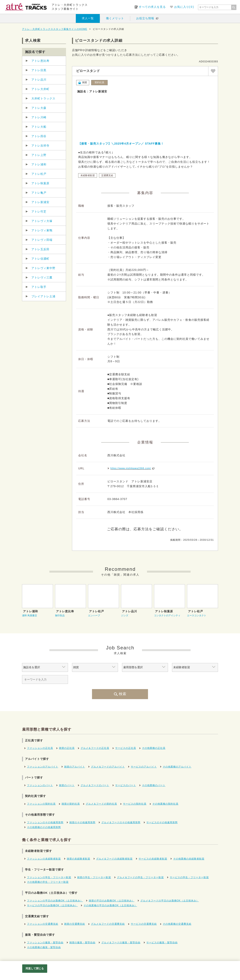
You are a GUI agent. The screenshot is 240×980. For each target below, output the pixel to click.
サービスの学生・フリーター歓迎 (189, 877)
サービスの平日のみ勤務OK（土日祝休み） (52, 905)
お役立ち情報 (145, 18)
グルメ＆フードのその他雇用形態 (121, 822)
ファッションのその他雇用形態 (45, 822)
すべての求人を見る (152, 7)
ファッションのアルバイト (43, 767)
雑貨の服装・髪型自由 (82, 943)
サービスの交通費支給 (144, 924)
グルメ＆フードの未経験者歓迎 (114, 859)
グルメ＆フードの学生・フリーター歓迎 (140, 877)
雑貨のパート (67, 785)
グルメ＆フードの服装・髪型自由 (121, 943)
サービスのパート (126, 785)
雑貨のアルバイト (75, 767)
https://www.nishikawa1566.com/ (131, 468)
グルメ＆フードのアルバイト (108, 767)
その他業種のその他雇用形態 (44, 827)
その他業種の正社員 (154, 748)
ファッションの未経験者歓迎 (44, 859)
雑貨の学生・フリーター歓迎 (94, 877)
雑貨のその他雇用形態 (82, 822)
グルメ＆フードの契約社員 (101, 804)
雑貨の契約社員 (71, 804)
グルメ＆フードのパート (95, 785)
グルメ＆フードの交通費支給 (108, 924)
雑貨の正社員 (67, 748)
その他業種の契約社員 (165, 804)
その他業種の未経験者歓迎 (189, 859)
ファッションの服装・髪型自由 (45, 943)
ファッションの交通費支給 (43, 924)
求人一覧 (88, 18)
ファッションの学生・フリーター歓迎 (49, 877)
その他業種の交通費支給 (177, 924)
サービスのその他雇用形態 (162, 822)
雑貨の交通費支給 (75, 924)
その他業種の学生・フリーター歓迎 (48, 882)
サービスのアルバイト (144, 767)
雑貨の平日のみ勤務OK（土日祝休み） (111, 901)
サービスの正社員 (126, 748)
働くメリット (115, 18)
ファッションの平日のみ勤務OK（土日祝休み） (55, 901)
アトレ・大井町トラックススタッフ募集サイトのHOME (55, 29)
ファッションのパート (40, 785)
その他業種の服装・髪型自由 (44, 947)
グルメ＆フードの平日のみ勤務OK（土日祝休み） (170, 901)
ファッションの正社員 (40, 748)
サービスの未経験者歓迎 (153, 859)
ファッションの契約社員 (41, 804)
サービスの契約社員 (135, 804)
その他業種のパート (154, 785)
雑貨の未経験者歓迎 (78, 859)
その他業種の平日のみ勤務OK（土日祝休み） (110, 905)
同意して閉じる (35, 968)
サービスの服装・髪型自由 (162, 943)
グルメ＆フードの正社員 (95, 748)
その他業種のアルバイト (177, 767)
